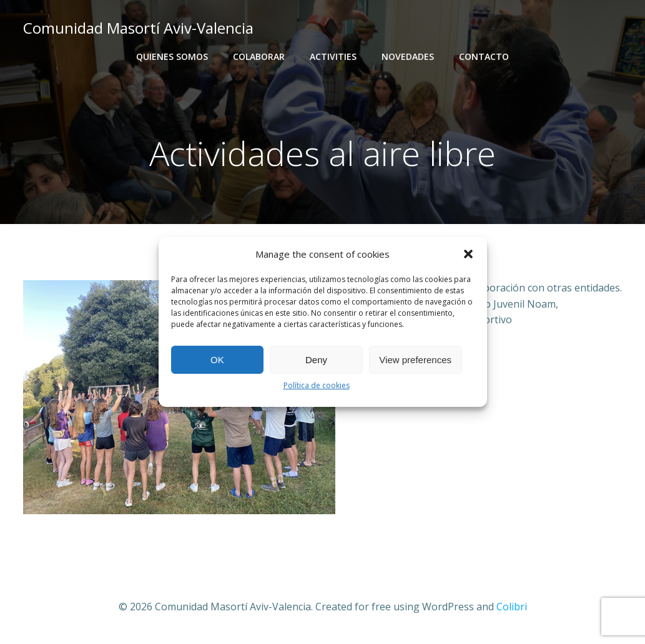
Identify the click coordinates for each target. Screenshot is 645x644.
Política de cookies (317, 385)
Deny (316, 360)
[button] (468, 254)
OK (217, 360)
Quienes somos (172, 56)
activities (333, 56)
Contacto (484, 56)
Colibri (512, 607)
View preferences (415, 360)
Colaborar (259, 56)
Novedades (408, 56)
